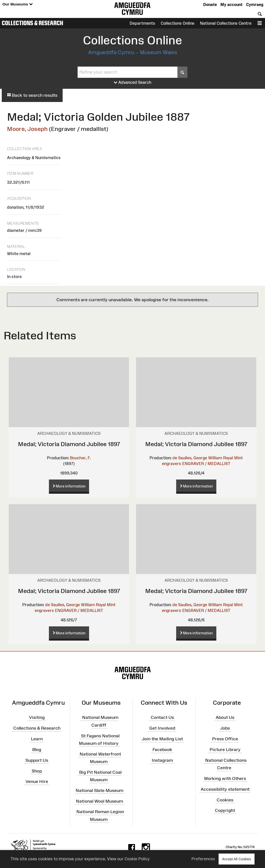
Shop (37, 771)
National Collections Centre (226, 23)
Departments (142, 23)
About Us (225, 717)
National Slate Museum (99, 790)
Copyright (225, 810)
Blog (37, 750)
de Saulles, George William (197, 458)
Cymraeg (255, 4)
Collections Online (178, 23)
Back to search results (32, 95)
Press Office (225, 739)
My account (231, 4)
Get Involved (162, 728)
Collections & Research (32, 23)
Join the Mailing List (162, 739)
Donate (210, 4)
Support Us (37, 760)
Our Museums (18, 4)
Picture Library (225, 750)
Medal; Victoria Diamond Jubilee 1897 (69, 444)
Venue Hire (37, 781)
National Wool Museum (99, 801)
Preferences (203, 859)
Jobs (225, 728)
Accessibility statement (225, 789)
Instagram (162, 760)
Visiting (37, 717)
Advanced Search (133, 83)
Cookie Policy (137, 859)
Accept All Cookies (237, 859)
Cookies (225, 800)
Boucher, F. (80, 458)
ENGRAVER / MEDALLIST (206, 464)
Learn (37, 739)
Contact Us (162, 717)
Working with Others (225, 778)
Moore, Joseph (27, 129)
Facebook (162, 750)
